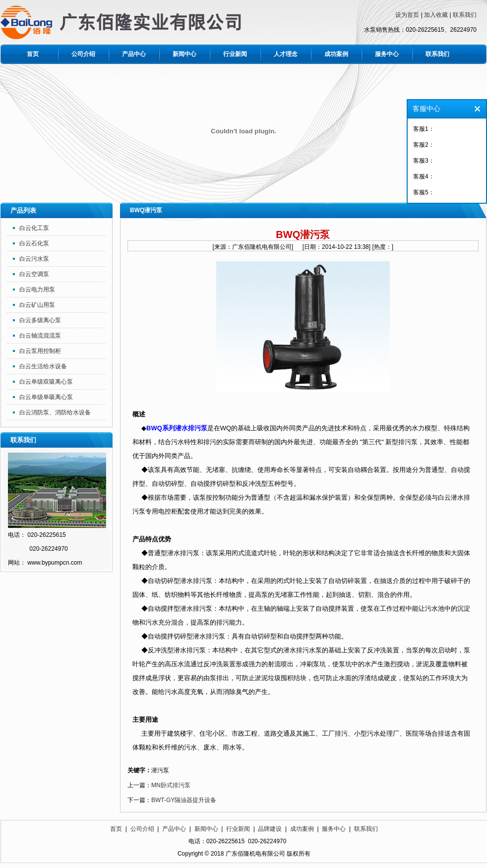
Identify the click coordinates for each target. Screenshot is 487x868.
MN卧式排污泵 (171, 785)
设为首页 (407, 15)
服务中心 (387, 54)
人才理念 (286, 54)
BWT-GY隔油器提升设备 (184, 800)
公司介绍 (83, 54)
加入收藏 (436, 15)
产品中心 (134, 54)
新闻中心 (184, 54)
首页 (33, 54)
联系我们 (465, 15)
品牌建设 (270, 829)
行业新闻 (235, 54)
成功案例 (336, 54)
